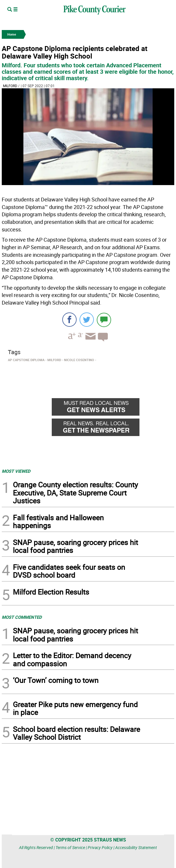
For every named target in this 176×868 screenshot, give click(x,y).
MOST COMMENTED (22, 617)
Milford (10, 86)
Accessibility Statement (136, 847)
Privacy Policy (100, 847)
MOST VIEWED (16, 471)
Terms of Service (70, 847)
